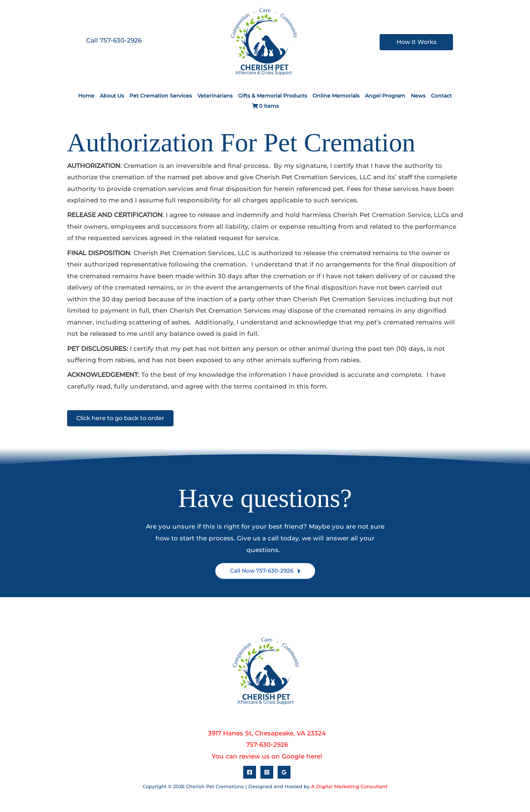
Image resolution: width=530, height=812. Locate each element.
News (418, 96)
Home (86, 96)
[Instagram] (267, 772)
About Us (112, 96)
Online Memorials (336, 96)
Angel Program (385, 96)
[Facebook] (250, 772)
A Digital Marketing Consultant (349, 786)
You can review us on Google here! (267, 756)
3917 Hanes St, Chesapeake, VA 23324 (267, 733)
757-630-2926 (267, 745)
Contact (441, 96)
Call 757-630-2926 (114, 40)
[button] (265, 571)
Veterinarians (215, 96)
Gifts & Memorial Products (273, 96)
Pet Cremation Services (161, 96)
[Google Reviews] (284, 772)
